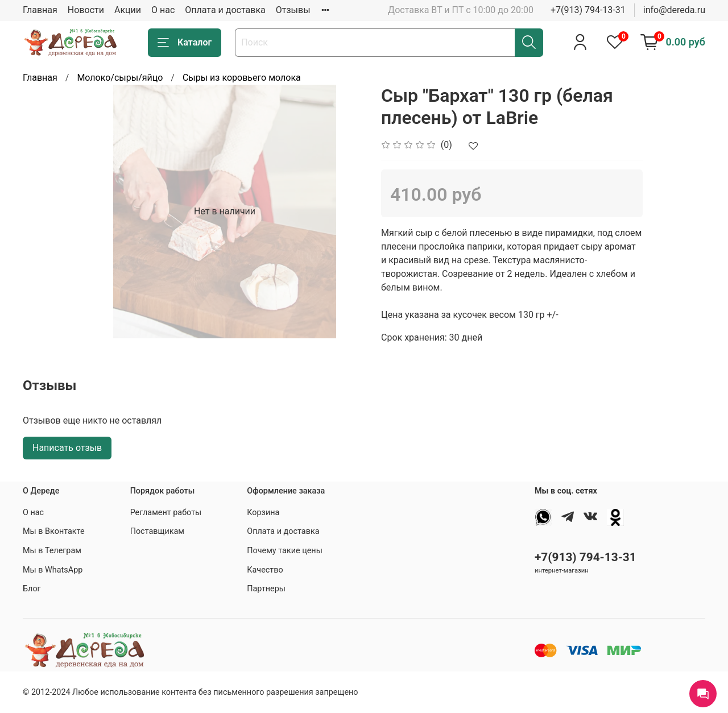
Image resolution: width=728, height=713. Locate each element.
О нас (163, 10)
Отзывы (293, 10)
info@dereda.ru (674, 10)
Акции (128, 10)
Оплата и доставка (225, 10)
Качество (265, 570)
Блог (32, 589)
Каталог (185, 43)
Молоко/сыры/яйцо (120, 78)
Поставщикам (157, 531)
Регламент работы (166, 513)
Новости (86, 10)
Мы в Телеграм (52, 551)
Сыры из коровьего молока (242, 78)
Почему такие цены (285, 551)
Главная (40, 10)
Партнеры (266, 589)
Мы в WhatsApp (53, 570)
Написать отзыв (67, 448)
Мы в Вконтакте (54, 531)
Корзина (263, 513)
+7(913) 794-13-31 (588, 10)
